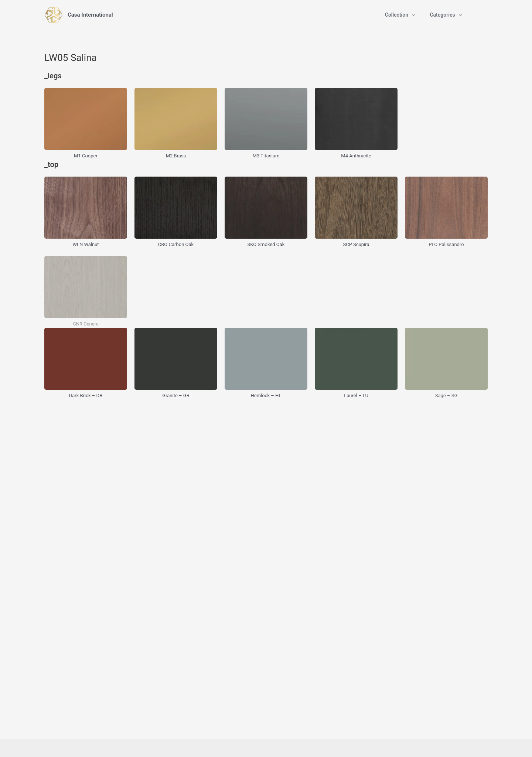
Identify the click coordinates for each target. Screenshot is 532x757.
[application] (412, 15)
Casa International (90, 15)
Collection (400, 15)
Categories (446, 15)
